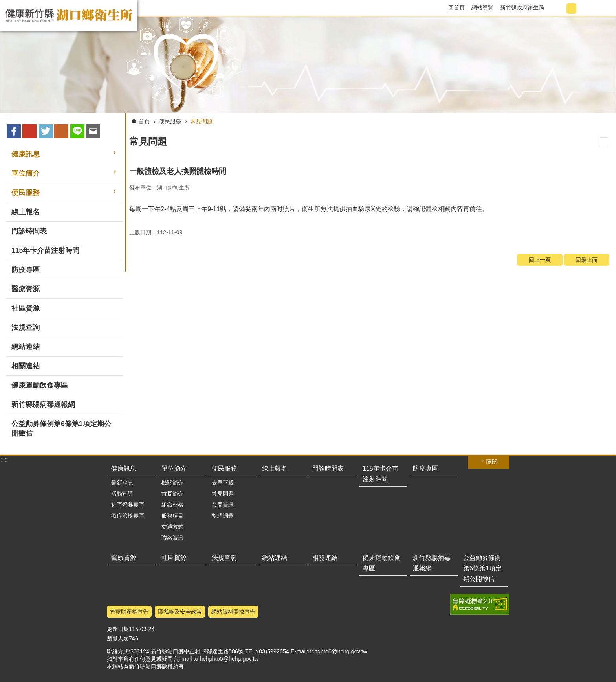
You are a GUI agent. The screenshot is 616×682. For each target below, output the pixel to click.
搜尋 (603, 8)
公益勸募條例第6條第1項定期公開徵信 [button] (61, 428)
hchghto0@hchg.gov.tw (338, 651)
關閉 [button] (492, 461)
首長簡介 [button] (172, 494)
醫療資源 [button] (26, 289)
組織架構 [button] (172, 505)
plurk (61, 131)
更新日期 (118, 629)
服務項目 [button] (172, 516)
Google (29, 131)
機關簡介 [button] (172, 483)
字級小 (558, 8)
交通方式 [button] (172, 527)
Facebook (14, 131)
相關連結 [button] (26, 366)
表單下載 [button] (223, 483)
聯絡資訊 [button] (172, 538)
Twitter (46, 131)
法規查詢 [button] (26, 327)
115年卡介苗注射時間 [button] (45, 250)
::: (141, 4)
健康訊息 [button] (26, 154)
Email (93, 131)
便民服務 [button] (26, 193)
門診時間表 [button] (29, 231)
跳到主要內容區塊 (4, 4)
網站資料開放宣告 (233, 612)
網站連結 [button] (26, 347)
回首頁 (456, 7)
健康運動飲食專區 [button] (40, 385)
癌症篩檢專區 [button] (128, 516)
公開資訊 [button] (223, 505)
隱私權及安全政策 (180, 612)
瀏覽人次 (118, 638)
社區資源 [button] (26, 308)
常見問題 (202, 121)
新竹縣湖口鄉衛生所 (69, 16)
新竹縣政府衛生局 (522, 7)
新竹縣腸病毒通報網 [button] (43, 404)
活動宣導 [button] (122, 494)
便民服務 (170, 121)
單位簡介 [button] (26, 173)
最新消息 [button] (122, 483)
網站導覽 (482, 7)
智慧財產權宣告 (129, 612)
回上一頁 (540, 260)
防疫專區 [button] (26, 270)
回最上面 (587, 260)
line (77, 131)
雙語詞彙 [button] (223, 516)
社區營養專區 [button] (128, 505)
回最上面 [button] (499, 677)
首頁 (144, 121)
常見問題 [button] (223, 494)
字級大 (584, 8)
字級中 (571, 8)
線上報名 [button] (26, 212)
